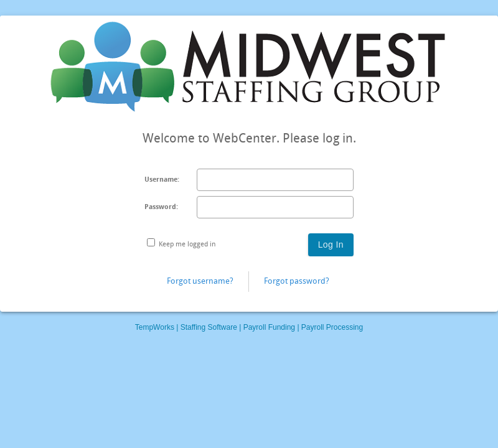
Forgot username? (200, 281)
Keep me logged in (187, 244)
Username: (162, 180)
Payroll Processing (332, 327)
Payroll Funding (269, 327)
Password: (161, 207)
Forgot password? (297, 281)
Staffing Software (209, 327)
